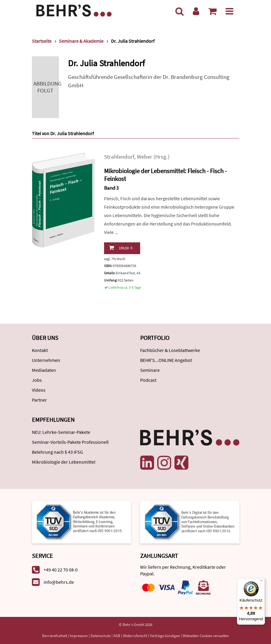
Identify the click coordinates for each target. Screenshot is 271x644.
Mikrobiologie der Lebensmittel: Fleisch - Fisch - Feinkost (165, 175)
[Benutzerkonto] (196, 11)
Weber (145, 157)
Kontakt (40, 350)
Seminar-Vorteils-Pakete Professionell (70, 442)
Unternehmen (46, 360)
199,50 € (121, 248)
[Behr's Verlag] (74, 10)
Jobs (37, 380)
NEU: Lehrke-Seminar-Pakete (61, 432)
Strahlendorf (119, 157)
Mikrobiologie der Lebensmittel (64, 462)
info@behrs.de (59, 582)
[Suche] (180, 11)
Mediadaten (44, 370)
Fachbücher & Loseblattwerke (170, 350)
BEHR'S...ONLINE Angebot (166, 360)
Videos (39, 390)
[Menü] (229, 11)
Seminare (150, 370)
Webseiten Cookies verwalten (206, 636)
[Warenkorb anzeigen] (212, 11)
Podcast (148, 380)
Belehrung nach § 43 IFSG (57, 452)
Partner (39, 400)
